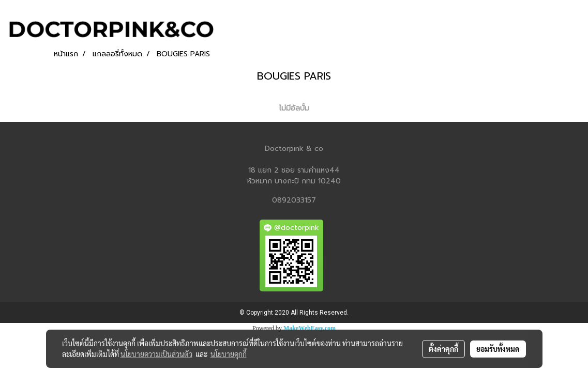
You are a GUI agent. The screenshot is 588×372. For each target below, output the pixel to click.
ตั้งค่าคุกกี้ (443, 349)
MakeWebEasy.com (310, 328)
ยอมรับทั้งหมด (498, 349)
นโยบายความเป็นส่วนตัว (156, 354)
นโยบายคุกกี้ (229, 354)
